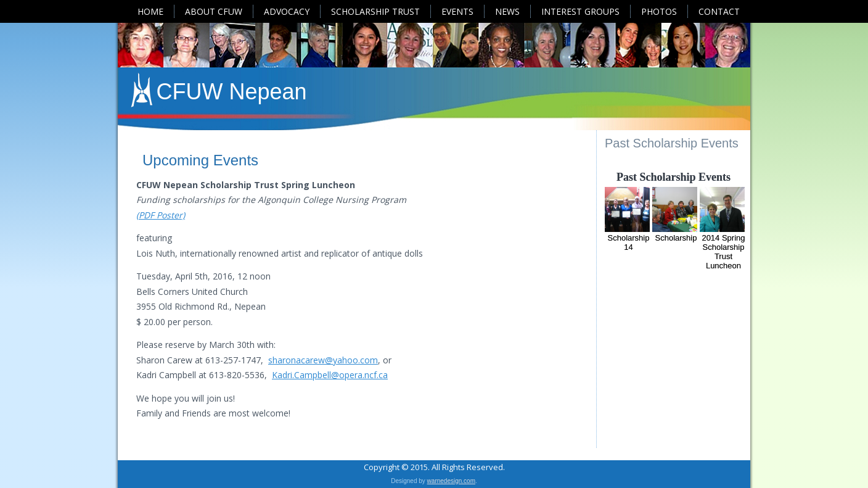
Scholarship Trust (375, 11)
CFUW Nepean (232, 92)
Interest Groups (580, 11)
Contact (719, 11)
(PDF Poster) (161, 215)
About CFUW (214, 11)
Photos (659, 11)
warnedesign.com (451, 481)
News (507, 11)
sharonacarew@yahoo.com (323, 360)
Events (457, 11)
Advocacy (287, 11)
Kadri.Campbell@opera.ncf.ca (330, 375)
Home (150, 11)
